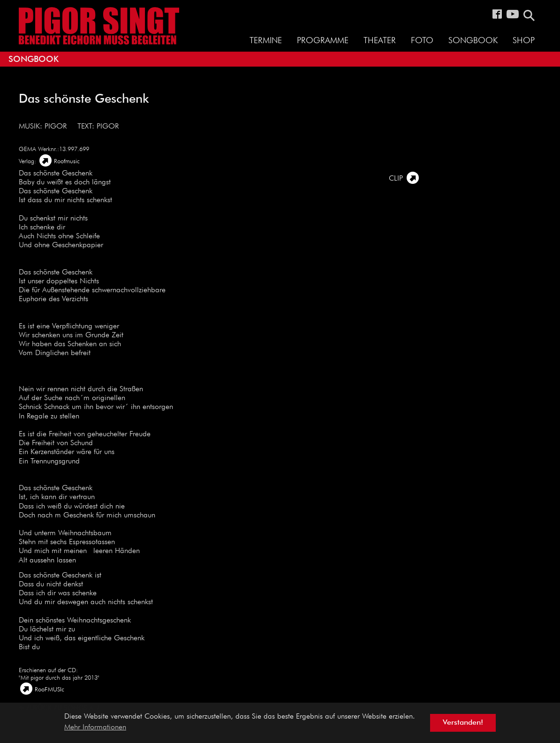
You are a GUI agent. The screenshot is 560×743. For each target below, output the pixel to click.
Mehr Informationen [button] (95, 728)
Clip (396, 179)
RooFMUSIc (49, 690)
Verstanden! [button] (463, 723)
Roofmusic (67, 162)
